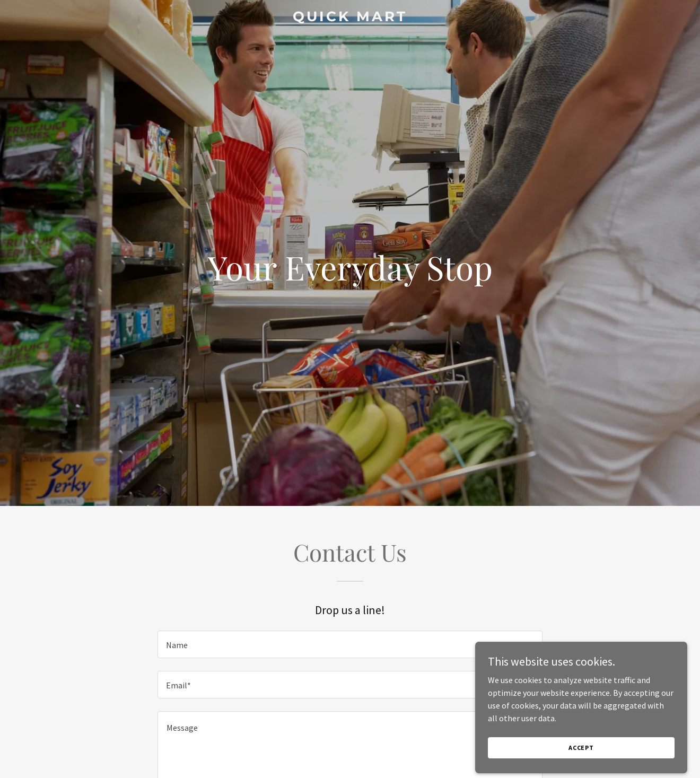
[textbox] (350, 644)
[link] (350, 18)
